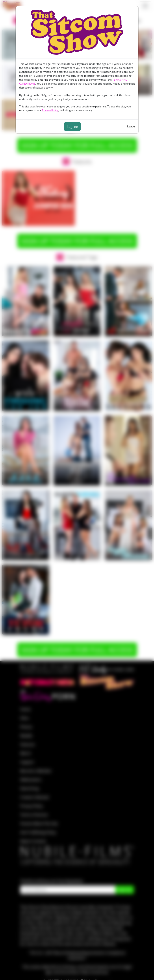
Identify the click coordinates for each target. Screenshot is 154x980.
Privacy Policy (50, 110)
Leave (131, 126)
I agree (72, 127)
